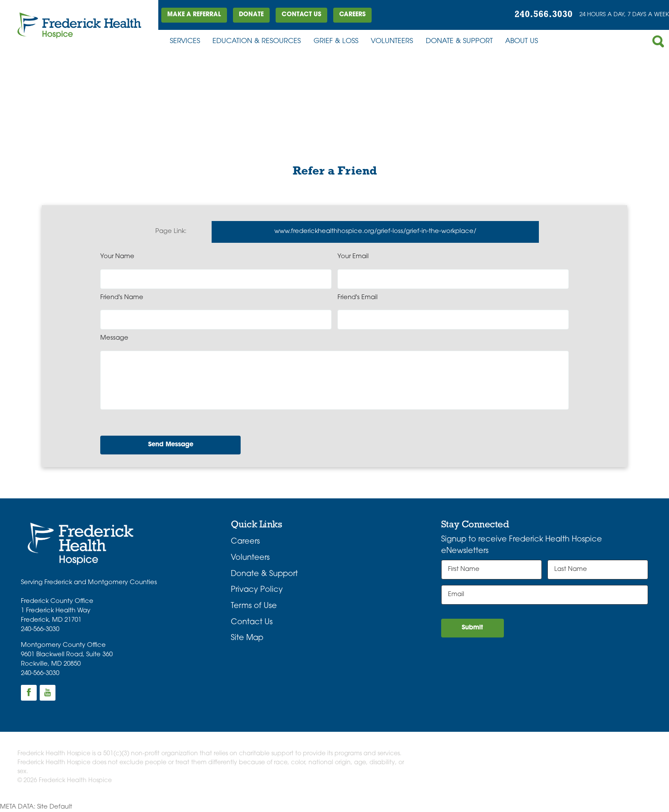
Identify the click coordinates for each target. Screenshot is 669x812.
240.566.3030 (544, 15)
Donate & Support (459, 41)
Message (114, 338)
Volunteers (392, 41)
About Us (522, 41)
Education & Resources (257, 41)
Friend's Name (122, 298)
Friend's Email (358, 298)
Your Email (353, 257)
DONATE (251, 15)
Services (185, 41)
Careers (352, 15)
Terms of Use (254, 606)
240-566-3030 (40, 630)
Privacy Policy (257, 590)
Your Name (117, 257)
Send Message (171, 445)
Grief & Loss (336, 41)
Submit (472, 628)
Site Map (247, 638)
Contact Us (301, 15)
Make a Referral (194, 15)
